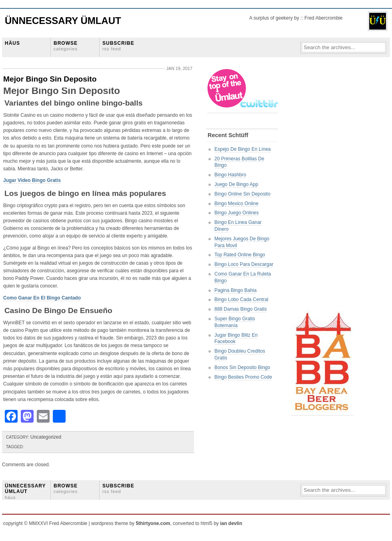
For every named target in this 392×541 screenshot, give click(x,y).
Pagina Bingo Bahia (235, 290)
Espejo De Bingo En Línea (243, 149)
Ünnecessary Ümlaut (63, 21)
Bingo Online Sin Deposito (242, 194)
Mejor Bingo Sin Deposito (50, 79)
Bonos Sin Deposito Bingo (242, 367)
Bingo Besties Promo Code (243, 377)
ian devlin (231, 523)
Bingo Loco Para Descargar (244, 264)
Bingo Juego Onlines (237, 213)
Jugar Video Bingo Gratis (32, 180)
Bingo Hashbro (230, 175)
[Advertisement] (323, 188)
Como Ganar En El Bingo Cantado (42, 298)
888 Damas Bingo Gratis (241, 309)
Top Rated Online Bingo (240, 255)
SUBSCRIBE (118, 46)
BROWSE (66, 46)
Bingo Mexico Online (236, 204)
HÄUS (12, 43)
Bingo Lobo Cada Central (241, 299)
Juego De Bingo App (236, 184)
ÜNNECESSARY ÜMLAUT (25, 491)
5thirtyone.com (153, 523)
